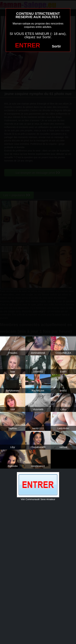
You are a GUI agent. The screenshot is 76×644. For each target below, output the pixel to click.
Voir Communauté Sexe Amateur (38, 499)
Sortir (56, 46)
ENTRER (28, 45)
